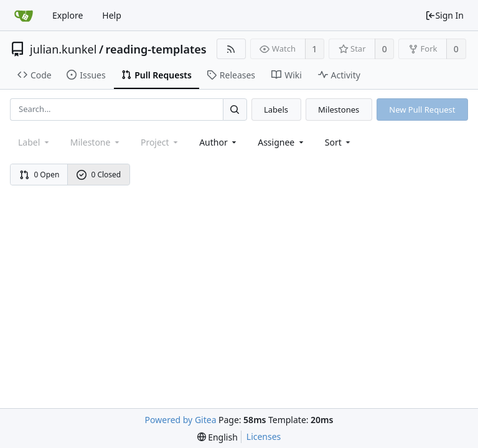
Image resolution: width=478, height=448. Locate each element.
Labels (276, 110)
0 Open (40, 175)
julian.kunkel (63, 49)
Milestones (339, 110)
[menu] (339, 142)
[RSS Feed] (231, 49)
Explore (68, 15)
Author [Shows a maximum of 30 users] (219, 142)
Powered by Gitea (181, 420)
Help (112, 15)
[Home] (24, 16)
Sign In (444, 15)
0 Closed (99, 175)
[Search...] (235, 109)
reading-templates (156, 49)
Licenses (264, 436)
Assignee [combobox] (282, 142)
